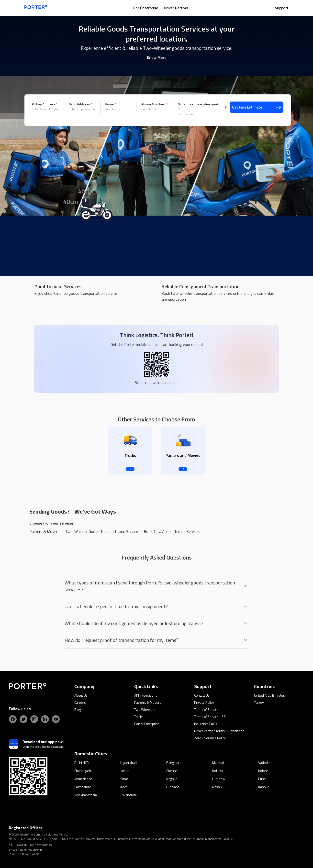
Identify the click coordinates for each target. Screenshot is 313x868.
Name (110, 104)
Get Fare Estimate (257, 107)
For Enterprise (146, 8)
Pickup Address (45, 104)
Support (282, 8)
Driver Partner (176, 8)
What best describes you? (198, 107)
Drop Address (80, 104)
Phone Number (154, 104)
